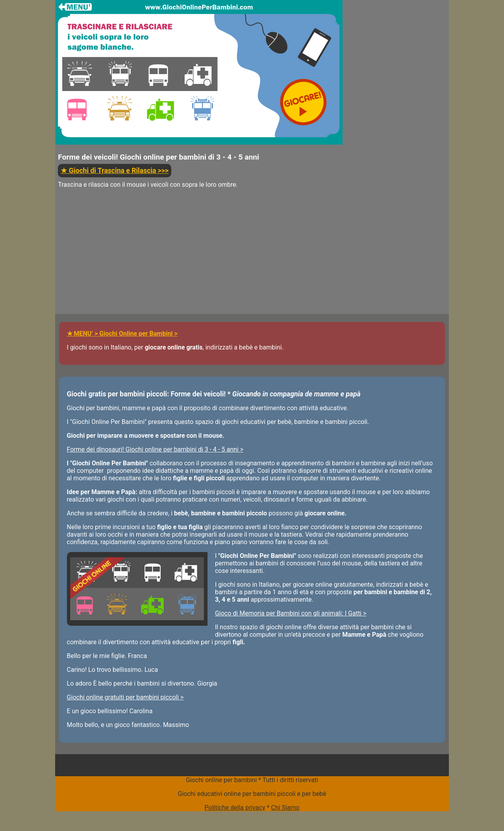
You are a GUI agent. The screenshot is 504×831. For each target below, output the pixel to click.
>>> (115, 171)
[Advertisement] (199, 259)
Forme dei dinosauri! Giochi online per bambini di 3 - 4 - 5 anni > (155, 449)
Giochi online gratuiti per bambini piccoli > (125, 697)
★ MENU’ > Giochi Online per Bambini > (122, 334)
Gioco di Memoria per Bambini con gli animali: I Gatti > (291, 613)
